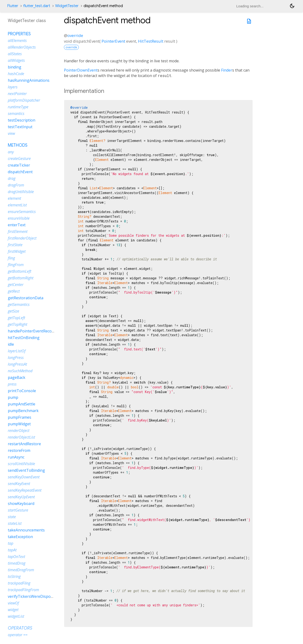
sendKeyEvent (19, 484)
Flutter (13, 6)
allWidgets (16, 60)
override (75, 35)
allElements (17, 41)
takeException (20, 537)
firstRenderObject (22, 238)
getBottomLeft (20, 271)
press (12, 384)
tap (11, 543)
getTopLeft (16, 318)
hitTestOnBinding (24, 338)
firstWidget (17, 251)
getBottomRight (21, 278)
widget (13, 610)
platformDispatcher (24, 100)
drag (12, 178)
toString (14, 576)
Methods (18, 145)
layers (13, 87)
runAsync (16, 457)
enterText (17, 225)
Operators (20, 628)
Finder (227, 70)
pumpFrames (20, 417)
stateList (15, 523)
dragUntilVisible (21, 192)
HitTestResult (151, 41)
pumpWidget (19, 424)
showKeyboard (21, 503)
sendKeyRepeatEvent (25, 490)
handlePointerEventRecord (32, 331)
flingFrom (16, 265)
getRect (14, 291)
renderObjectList (21, 437)
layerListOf (17, 351)
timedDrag (17, 563)
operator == (18, 635)
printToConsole (22, 391)
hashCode (16, 74)
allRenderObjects (22, 47)
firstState (15, 245)
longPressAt (17, 364)
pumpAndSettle (22, 404)
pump (13, 397)
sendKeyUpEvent (21, 497)
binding (15, 67)
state (12, 517)
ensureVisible (19, 218)
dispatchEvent (20, 172)
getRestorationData (26, 298)
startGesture (18, 510)
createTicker (19, 165)
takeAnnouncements (26, 530)
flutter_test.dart (37, 6)
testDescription (22, 120)
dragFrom (16, 185)
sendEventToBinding (26, 470)
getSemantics (19, 304)
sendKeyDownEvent (24, 477)
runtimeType (18, 107)
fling (11, 258)
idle (11, 344)
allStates (15, 54)
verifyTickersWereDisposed (32, 596)
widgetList (16, 616)
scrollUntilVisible (21, 464)
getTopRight (18, 324)
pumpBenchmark (23, 411)
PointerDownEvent (81, 70)
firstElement (18, 231)
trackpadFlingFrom (23, 590)
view (11, 133)
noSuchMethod (20, 371)
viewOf (13, 603)
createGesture (19, 159)
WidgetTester (67, 6)
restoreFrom (19, 450)
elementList (17, 205)
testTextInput (20, 127)
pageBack (17, 377)
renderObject (19, 431)
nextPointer (17, 94)
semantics (16, 113)
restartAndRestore (24, 444)
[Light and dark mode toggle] (292, 6)
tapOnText (16, 557)
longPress (16, 358)
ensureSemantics (22, 212)
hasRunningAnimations (29, 80)
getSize (13, 311)
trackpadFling (19, 583)
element (14, 198)
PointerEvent (113, 41)
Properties (19, 34)
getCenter (16, 285)
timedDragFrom (21, 570)
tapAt (12, 550)
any (11, 152)
